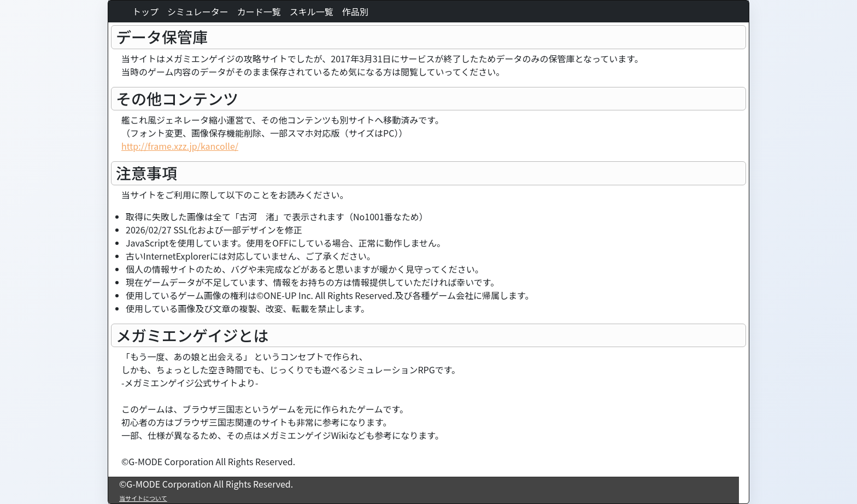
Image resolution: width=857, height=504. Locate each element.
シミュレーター (198, 11)
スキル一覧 (312, 11)
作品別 (355, 11)
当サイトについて (143, 498)
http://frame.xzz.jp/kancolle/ (180, 146)
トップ (145, 11)
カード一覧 (259, 11)
